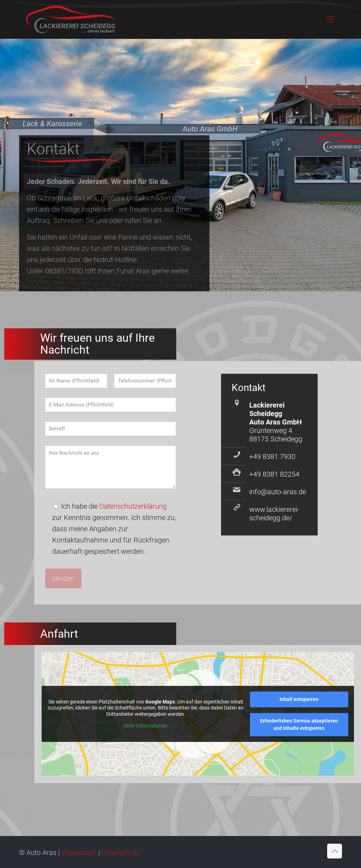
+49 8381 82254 (274, 474)
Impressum (79, 852)
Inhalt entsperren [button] (299, 699)
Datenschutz (121, 852)
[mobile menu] (331, 19)
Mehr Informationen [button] (146, 726)
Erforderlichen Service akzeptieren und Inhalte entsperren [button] (299, 724)
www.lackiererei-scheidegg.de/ (274, 514)
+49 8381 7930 (272, 457)
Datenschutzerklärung (133, 506)
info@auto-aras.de (278, 492)
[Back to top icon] (335, 851)
